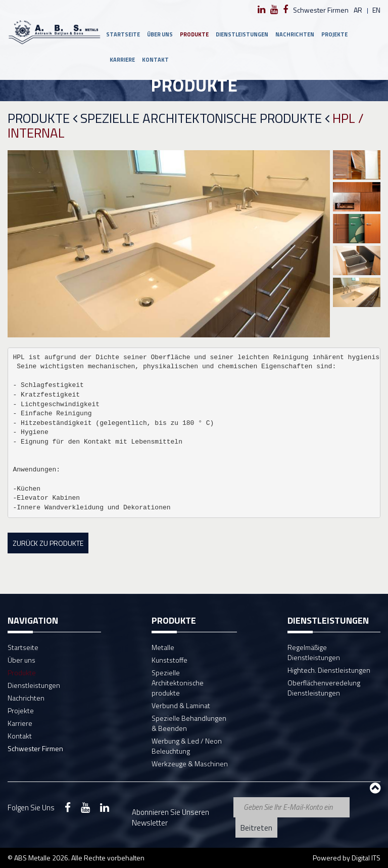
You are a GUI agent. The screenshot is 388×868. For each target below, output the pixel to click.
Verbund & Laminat (181, 705)
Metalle (163, 647)
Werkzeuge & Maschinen (190, 764)
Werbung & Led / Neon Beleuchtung (187, 746)
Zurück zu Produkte (48, 543)
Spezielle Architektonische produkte (205, 119)
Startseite (123, 34)
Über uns (160, 34)
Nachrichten (295, 34)
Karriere (122, 60)
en (376, 10)
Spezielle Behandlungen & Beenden (189, 723)
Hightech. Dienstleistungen (329, 670)
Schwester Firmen (321, 10)
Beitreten (256, 828)
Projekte (334, 34)
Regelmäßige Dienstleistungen (314, 652)
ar (358, 10)
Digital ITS (366, 858)
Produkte (194, 34)
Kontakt (155, 60)
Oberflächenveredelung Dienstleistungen (324, 688)
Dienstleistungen (242, 34)
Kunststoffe (169, 660)
